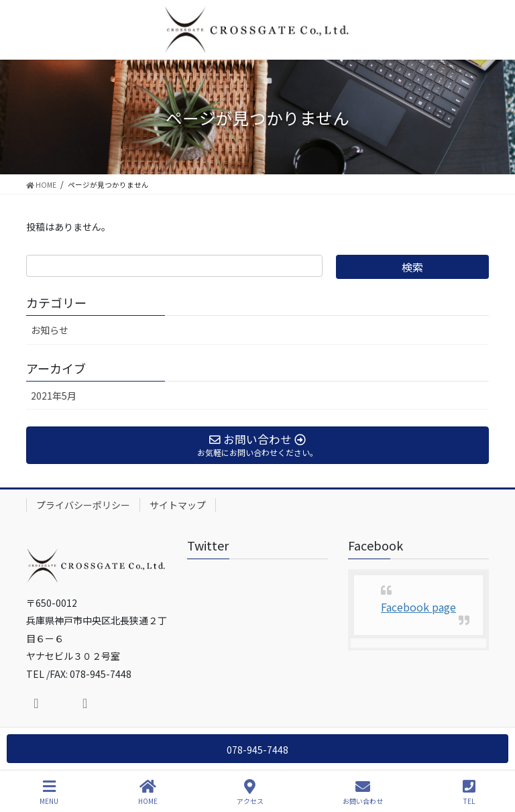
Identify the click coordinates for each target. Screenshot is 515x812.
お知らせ (50, 330)
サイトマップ (178, 505)
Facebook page (418, 607)
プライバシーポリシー (83, 505)
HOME (148, 792)
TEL (469, 792)
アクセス (250, 792)
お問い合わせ (363, 792)
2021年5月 (54, 396)
